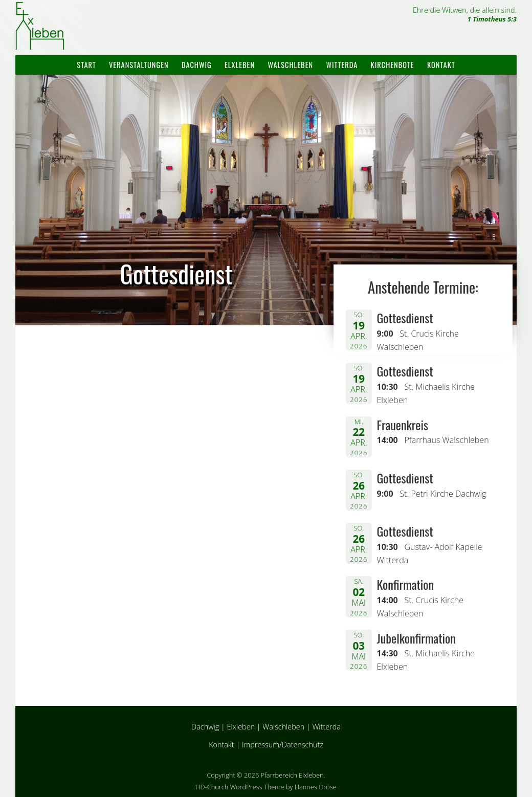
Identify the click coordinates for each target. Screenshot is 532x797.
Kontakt (441, 65)
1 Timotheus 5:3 (492, 19)
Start (86, 65)
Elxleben (240, 65)
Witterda (342, 65)
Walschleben (290, 65)
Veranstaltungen (139, 65)
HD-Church (212, 787)
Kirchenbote (393, 65)
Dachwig (197, 65)
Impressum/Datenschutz (283, 745)
